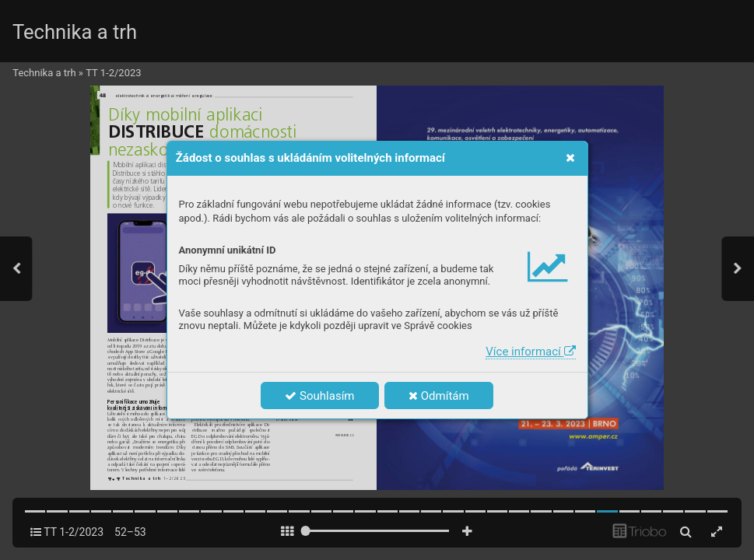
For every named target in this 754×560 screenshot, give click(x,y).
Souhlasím (319, 396)
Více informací (530, 352)
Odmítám (439, 396)
